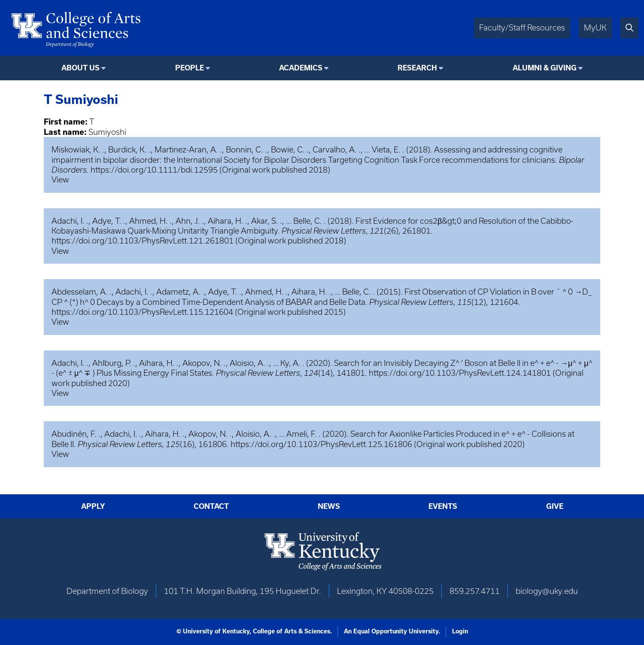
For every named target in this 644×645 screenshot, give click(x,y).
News (329, 506)
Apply (93, 506)
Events (443, 506)
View (60, 180)
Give (555, 506)
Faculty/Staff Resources (522, 28)
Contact (211, 506)
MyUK (595, 28)
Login (460, 631)
